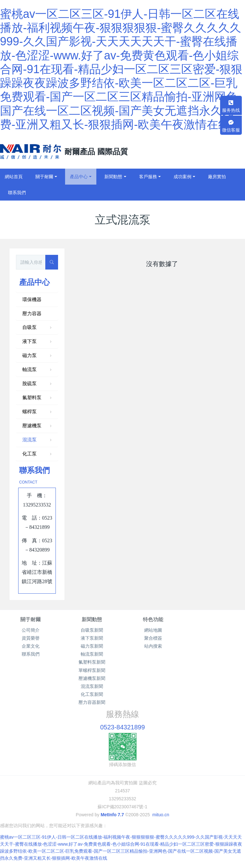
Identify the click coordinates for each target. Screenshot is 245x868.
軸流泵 (38, 370)
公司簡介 (31, 630)
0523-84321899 (122, 727)
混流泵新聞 (92, 686)
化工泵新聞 (92, 694)
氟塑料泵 (38, 398)
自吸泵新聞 (92, 630)
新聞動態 (92, 619)
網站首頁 (14, 177)
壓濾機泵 (38, 426)
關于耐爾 (31, 619)
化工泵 (38, 454)
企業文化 (31, 646)
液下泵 (38, 342)
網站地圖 (153, 630)
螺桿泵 (38, 412)
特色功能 (153, 619)
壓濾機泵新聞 (92, 678)
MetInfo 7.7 (112, 815)
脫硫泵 (38, 384)
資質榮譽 (31, 638)
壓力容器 (32, 313)
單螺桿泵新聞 (92, 670)
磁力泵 (38, 356)
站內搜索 (153, 646)
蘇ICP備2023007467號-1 (122, 807)
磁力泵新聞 (92, 646)
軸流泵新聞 (92, 654)
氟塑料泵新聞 (92, 662)
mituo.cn (161, 815)
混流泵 (38, 440)
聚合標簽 (153, 638)
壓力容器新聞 (92, 702)
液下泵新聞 (92, 638)
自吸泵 (38, 328)
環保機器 (32, 299)
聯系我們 (31, 654)
